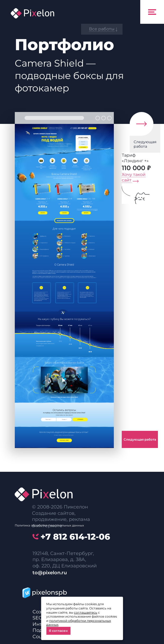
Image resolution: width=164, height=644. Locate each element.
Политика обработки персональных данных (49, 525)
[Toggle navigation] (152, 12)
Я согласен (58, 631)
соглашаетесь (86, 612)
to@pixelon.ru (50, 573)
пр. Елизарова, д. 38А (59, 559)
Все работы (102, 29)
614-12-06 (75, 537)
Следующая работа (145, 144)
